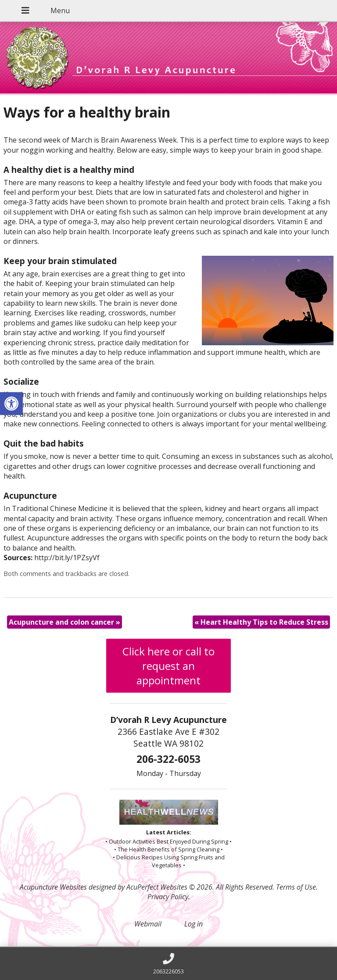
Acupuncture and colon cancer (65, 622)
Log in (194, 924)
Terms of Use (296, 887)
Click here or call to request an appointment (168, 666)
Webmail (148, 924)
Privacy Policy (168, 897)
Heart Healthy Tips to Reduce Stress (261, 622)
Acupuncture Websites (53, 887)
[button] (11, 404)
